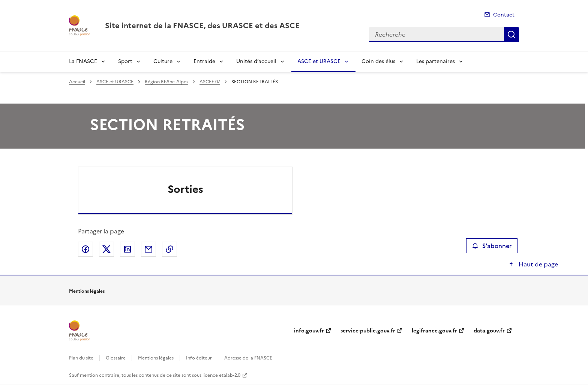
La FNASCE (83, 61)
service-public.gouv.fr (368, 331)
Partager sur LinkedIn (127, 249)
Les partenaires (436, 61)
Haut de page (538, 264)
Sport (125, 61)
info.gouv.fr (309, 331)
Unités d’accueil (256, 61)
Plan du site (81, 358)
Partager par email (148, 249)
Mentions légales (156, 358)
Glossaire (116, 358)
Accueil (77, 82)
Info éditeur (199, 358)
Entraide (204, 61)
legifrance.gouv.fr (434, 331)
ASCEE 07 (210, 82)
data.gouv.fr (489, 331)
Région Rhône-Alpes (166, 82)
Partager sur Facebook (85, 249)
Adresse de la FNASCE (248, 358)
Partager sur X (106, 249)
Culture (163, 61)
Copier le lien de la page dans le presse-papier (169, 249)
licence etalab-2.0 (221, 375)
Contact (504, 15)
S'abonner (492, 246)
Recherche (511, 35)
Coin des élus (378, 61)
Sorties (185, 189)
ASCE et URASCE (319, 61)
